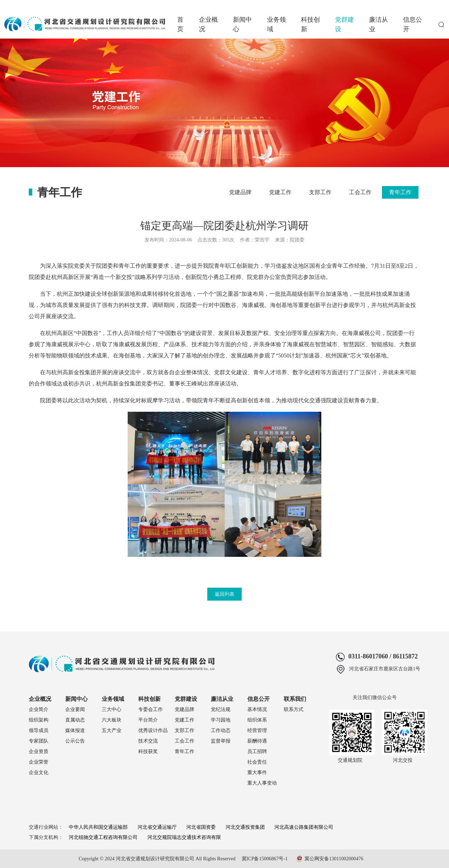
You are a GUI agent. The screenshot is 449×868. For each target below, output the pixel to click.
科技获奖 (148, 751)
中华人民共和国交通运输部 (98, 827)
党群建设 (344, 24)
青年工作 (400, 192)
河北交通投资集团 (245, 827)
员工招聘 (257, 751)
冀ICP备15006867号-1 (265, 859)
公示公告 (75, 741)
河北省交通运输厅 (157, 827)
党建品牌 (240, 192)
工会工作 (360, 192)
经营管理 (257, 730)
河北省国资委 (201, 827)
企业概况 (208, 24)
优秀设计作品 (153, 730)
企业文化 (39, 773)
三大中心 (112, 709)
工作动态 (221, 730)
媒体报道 (75, 730)
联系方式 (294, 709)
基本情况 (257, 709)
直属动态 (75, 720)
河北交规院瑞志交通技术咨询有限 (184, 837)
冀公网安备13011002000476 (334, 859)
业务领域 (276, 24)
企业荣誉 (39, 762)
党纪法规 (221, 709)
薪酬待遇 (257, 741)
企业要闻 (75, 709)
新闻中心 (242, 24)
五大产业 (112, 730)
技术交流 (148, 741)
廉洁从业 (378, 24)
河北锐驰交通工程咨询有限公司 (103, 837)
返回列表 (224, 594)
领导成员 (39, 730)
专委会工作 (150, 709)
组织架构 (39, 720)
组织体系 (257, 720)
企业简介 (39, 709)
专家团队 (39, 741)
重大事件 (257, 773)
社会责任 (257, 762)
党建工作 (280, 192)
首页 (180, 24)
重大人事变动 (262, 783)
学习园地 (221, 720)
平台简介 (148, 720)
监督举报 (221, 741)
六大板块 (112, 720)
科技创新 (310, 24)
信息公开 (413, 24)
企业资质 (39, 751)
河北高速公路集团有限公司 (304, 827)
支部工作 (320, 192)
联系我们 (295, 699)
